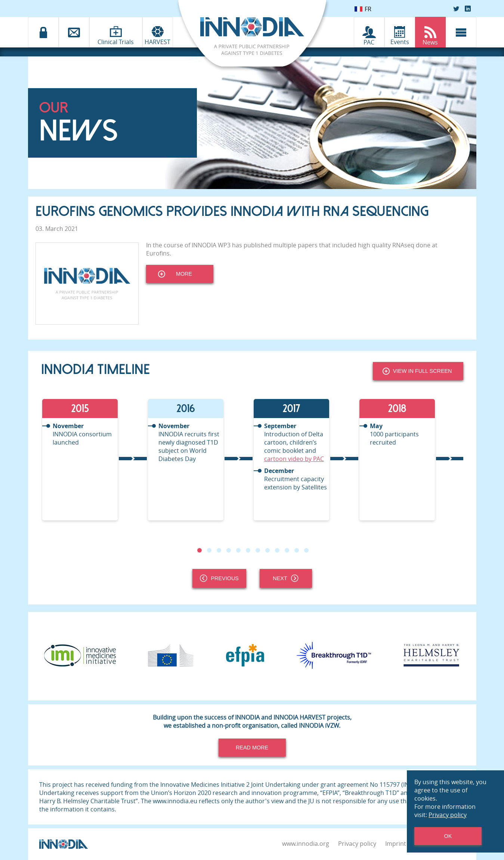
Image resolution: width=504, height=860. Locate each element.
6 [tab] (248, 550)
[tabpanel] (94, 460)
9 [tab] (277, 550)
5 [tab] (238, 550)
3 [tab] (219, 550)
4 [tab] (228, 550)
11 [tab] (296, 550)
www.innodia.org (306, 844)
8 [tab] (267, 550)
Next (285, 578)
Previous (219, 578)
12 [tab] (306, 550)
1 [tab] (199, 550)
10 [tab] (287, 550)
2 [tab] (209, 550)
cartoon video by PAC (294, 459)
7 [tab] (257, 550)
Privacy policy (357, 844)
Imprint (396, 844)
